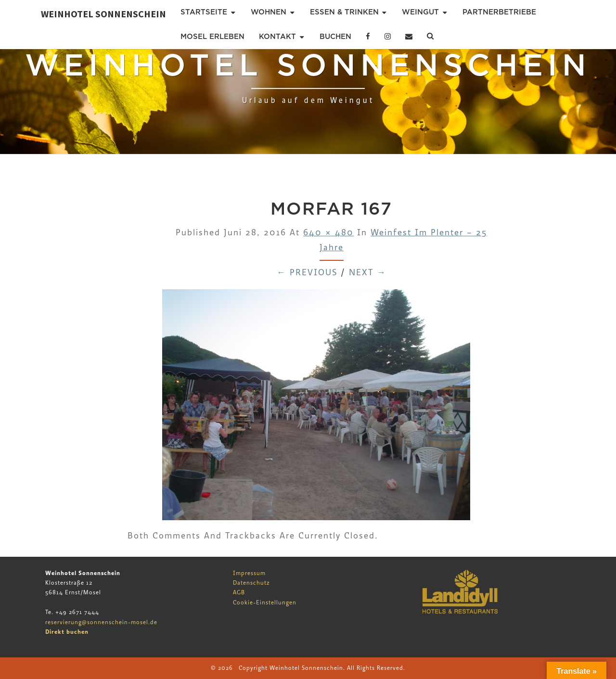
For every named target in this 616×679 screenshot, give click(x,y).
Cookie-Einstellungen (265, 602)
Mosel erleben (212, 37)
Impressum (249, 573)
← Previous (307, 273)
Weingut (420, 12)
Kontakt (277, 37)
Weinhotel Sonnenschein (103, 14)
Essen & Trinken (344, 12)
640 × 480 (328, 233)
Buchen (335, 37)
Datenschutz (251, 583)
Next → (368, 273)
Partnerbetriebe (499, 12)
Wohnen (269, 12)
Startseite (204, 12)
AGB (239, 592)
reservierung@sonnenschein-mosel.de (101, 622)
